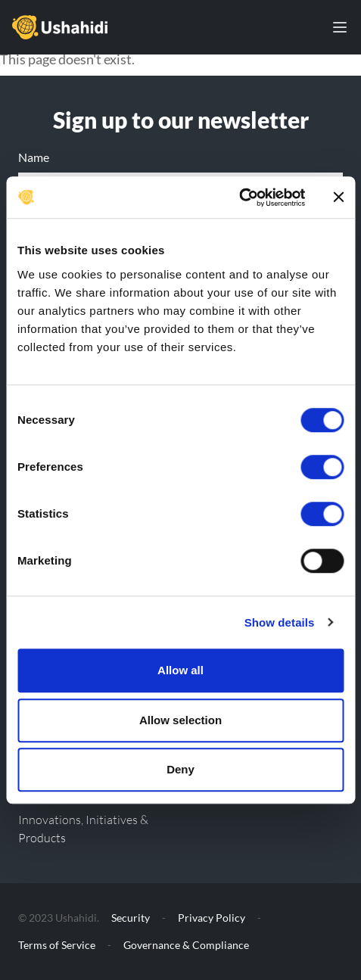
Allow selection (180, 720)
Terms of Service (57, 945)
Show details (280, 622)
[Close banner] (338, 198)
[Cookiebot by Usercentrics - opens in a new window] (239, 198)
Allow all (180, 670)
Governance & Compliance (186, 945)
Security (131, 918)
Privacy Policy (212, 918)
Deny (180, 769)
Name (34, 157)
